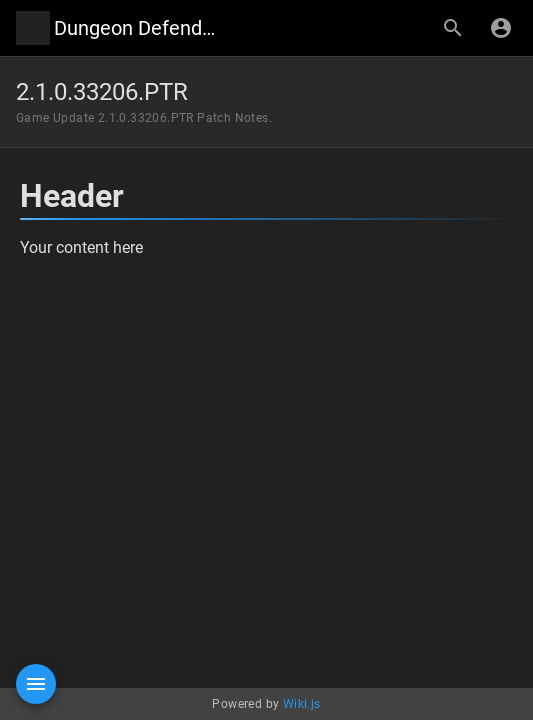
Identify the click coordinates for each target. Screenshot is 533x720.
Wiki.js (302, 704)
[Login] (501, 28)
